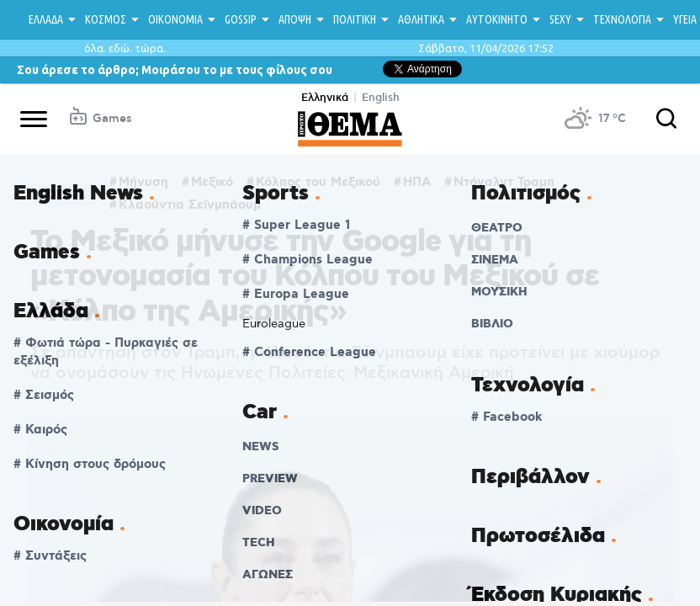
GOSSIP (241, 19)
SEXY (560, 19)
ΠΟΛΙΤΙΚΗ (355, 19)
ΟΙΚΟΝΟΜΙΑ (175, 19)
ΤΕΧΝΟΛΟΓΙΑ (622, 19)
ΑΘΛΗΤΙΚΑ (421, 19)
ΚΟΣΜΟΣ (106, 19)
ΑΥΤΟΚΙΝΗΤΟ (497, 19)
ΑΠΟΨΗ (295, 19)
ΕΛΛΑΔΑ (46, 19)
